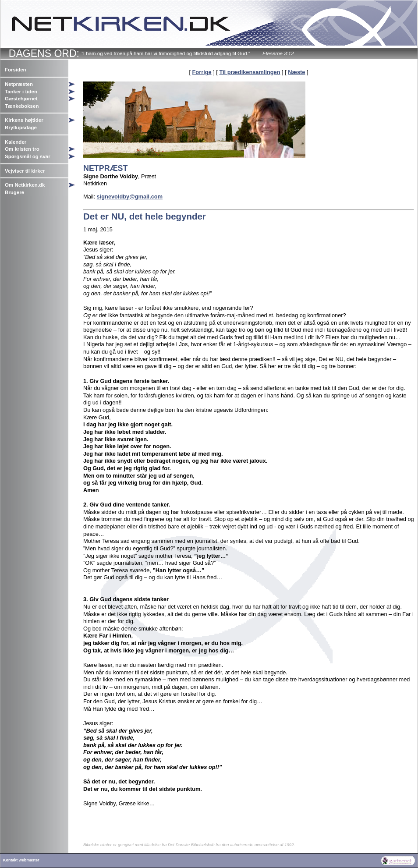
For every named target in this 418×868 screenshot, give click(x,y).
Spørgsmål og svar (28, 156)
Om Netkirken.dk (25, 185)
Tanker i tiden (21, 92)
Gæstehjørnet (21, 99)
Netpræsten (19, 84)
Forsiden (16, 70)
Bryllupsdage (21, 128)
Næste (296, 72)
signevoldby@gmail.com (130, 197)
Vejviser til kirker (25, 171)
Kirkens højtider (24, 120)
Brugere (14, 192)
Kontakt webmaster (21, 860)
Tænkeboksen (22, 106)
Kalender (16, 142)
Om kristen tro (22, 149)
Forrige (202, 72)
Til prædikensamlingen (250, 72)
